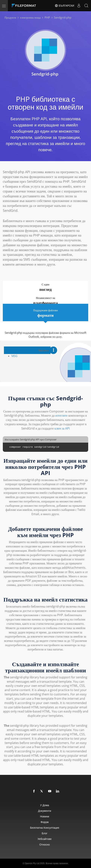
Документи (45, 811)
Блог (45, 833)
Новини (45, 816)
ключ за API (62, 428)
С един (45, 287)
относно (44, 844)
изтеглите (62, 415)
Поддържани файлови (45, 313)
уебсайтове (44, 839)
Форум (45, 822)
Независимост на (45, 301)
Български (64, 6)
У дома (45, 805)
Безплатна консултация (44, 828)
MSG (14, 356)
